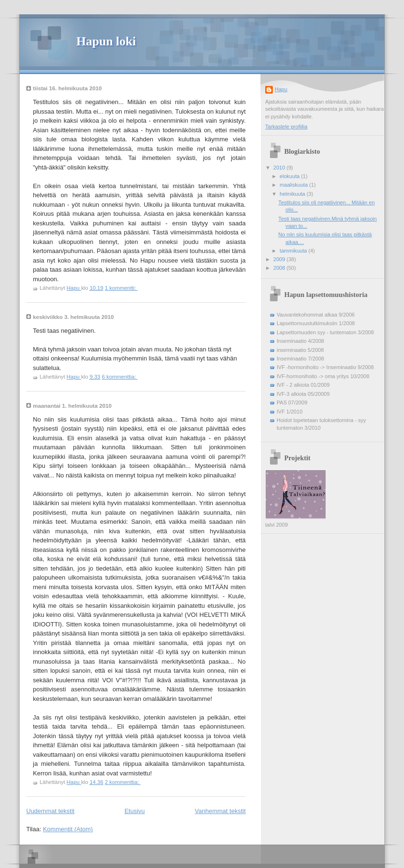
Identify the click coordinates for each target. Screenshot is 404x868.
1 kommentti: (121, 288)
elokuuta (290, 176)
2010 (280, 168)
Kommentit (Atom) (68, 829)
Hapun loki (106, 41)
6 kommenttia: (119, 377)
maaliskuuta (294, 185)
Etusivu (135, 811)
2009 (280, 259)
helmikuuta (293, 194)
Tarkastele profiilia (286, 127)
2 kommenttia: (123, 782)
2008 (280, 268)
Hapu (281, 89)
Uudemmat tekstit (50, 811)
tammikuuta (294, 251)
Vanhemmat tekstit (220, 811)
